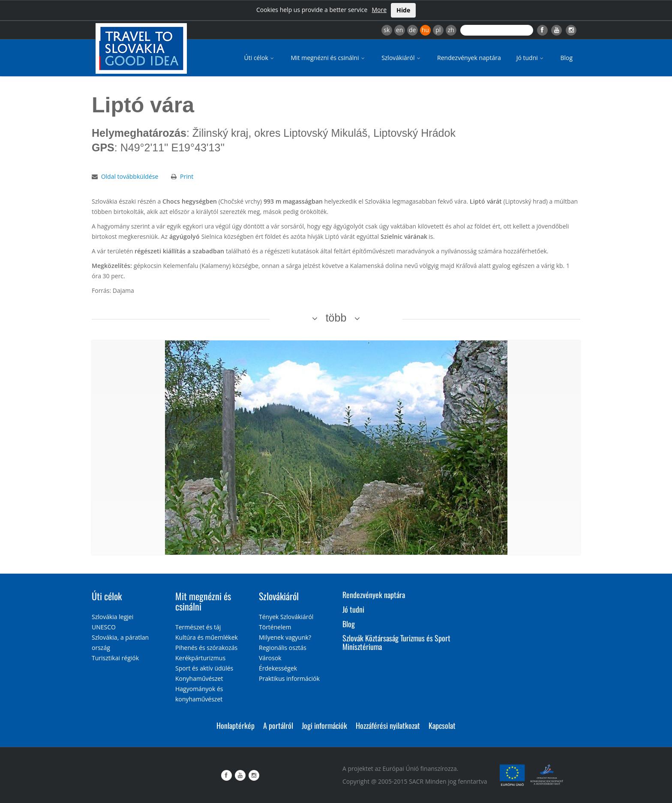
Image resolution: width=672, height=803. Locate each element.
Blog (566, 58)
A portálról (278, 725)
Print (187, 176)
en (399, 30)
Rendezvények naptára (469, 58)
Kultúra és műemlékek (207, 637)
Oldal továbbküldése (130, 176)
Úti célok (260, 58)
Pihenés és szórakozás (206, 648)
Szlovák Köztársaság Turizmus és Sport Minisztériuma (396, 642)
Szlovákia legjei (112, 617)
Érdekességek (278, 668)
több (336, 318)
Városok (270, 658)
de (412, 30)
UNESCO (104, 627)
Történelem (275, 627)
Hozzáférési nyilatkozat (388, 725)
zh (451, 30)
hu (425, 30)
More (379, 10)
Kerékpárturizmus (200, 658)
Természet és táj (198, 627)
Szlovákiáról (402, 58)
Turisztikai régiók (115, 658)
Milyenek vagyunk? (285, 637)
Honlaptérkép (235, 725)
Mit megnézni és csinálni (328, 58)
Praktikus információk (289, 678)
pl (438, 30)
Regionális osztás (283, 648)
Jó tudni (531, 58)
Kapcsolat (442, 725)
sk (387, 30)
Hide (403, 10)
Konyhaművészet (199, 678)
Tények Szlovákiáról (286, 617)
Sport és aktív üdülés (204, 668)
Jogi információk (324, 725)
